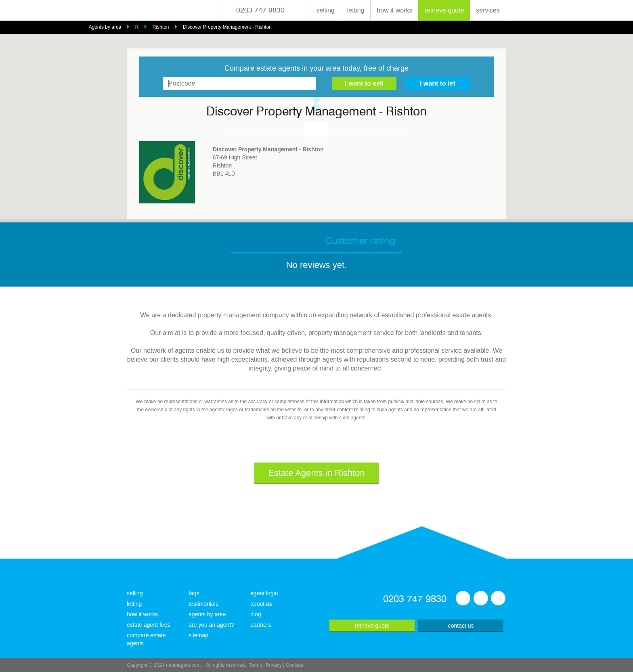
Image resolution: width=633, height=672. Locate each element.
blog (256, 614)
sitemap (198, 635)
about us (261, 604)
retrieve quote (444, 10)
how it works (394, 10)
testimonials (203, 604)
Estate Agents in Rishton (316, 473)
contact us (461, 626)
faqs (194, 593)
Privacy (274, 665)
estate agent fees (148, 625)
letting (356, 10)
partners (261, 625)
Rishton (161, 27)
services (488, 10)
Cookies (294, 665)
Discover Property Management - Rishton (227, 27)
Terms (255, 665)
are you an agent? (211, 625)
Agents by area (105, 27)
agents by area (207, 614)
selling (325, 10)
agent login (264, 593)
